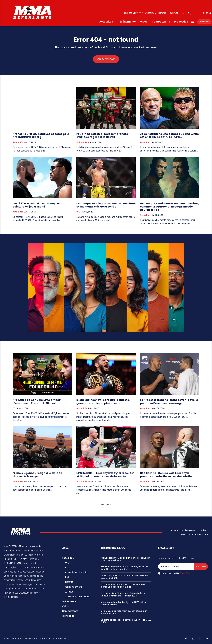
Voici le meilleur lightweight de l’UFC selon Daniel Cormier (123, 604)
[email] (176, 567)
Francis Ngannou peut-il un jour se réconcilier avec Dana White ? (125, 559)
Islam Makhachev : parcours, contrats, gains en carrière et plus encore (103, 402)
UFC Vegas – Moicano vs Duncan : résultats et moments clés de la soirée (106, 205)
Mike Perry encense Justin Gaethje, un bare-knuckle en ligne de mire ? (124, 568)
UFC (78, 212)
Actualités (18, 142)
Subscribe (201, 567)
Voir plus (106, 505)
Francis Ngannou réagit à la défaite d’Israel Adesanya (37, 475)
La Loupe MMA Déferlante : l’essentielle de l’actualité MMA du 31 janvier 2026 (123, 595)
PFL (14, 409)
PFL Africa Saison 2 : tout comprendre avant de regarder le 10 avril (102, 136)
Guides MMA (83, 142)
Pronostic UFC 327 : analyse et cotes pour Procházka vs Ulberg (41, 136)
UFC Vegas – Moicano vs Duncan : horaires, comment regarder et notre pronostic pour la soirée (170, 207)
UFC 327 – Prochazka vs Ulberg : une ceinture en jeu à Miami (38, 205)
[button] (189, 13)
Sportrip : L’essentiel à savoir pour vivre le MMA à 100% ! (126, 621)
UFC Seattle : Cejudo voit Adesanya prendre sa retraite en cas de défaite (166, 475)
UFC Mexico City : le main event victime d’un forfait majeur (124, 612)
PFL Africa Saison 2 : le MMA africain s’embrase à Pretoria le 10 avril (37, 402)
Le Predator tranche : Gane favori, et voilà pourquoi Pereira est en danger (169, 402)
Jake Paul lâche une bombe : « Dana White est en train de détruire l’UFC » (169, 136)
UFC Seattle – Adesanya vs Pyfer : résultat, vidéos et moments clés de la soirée (106, 475)
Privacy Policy (185, 573)
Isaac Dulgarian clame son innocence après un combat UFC (125, 577)
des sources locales (35, 589)
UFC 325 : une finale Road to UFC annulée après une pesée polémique (123, 586)
